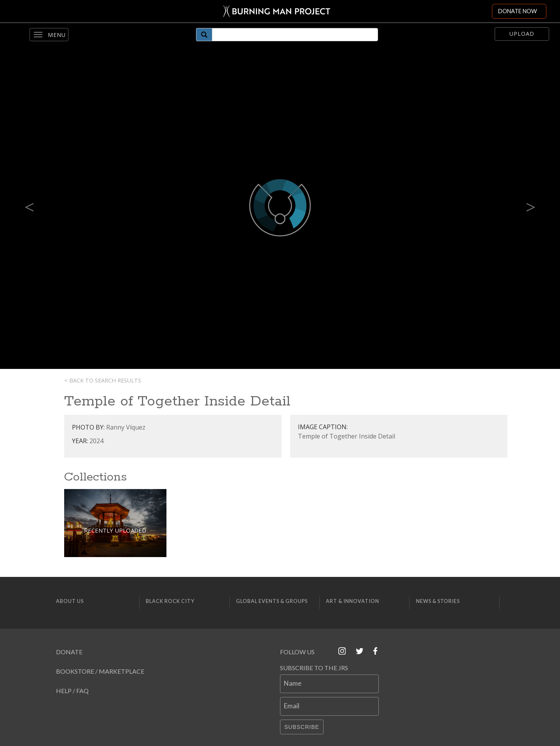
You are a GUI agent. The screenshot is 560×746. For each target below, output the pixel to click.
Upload (522, 34)
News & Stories (438, 601)
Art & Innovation (353, 601)
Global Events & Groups (272, 601)
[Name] (329, 684)
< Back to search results (103, 380)
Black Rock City (170, 601)
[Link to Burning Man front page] (277, 11)
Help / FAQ (72, 691)
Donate (69, 652)
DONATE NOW (518, 11)
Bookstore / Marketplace (100, 671)
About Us (70, 601)
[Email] (329, 706)
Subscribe (302, 727)
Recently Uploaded (115, 530)
